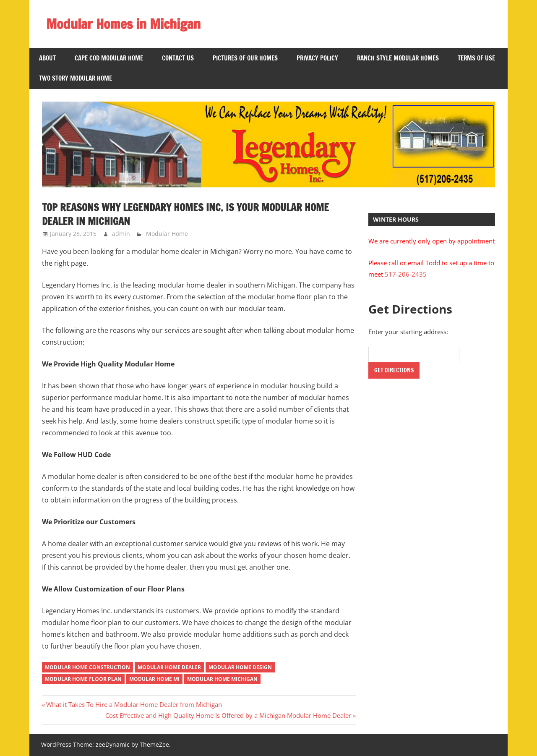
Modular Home (167, 234)
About (47, 58)
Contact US (178, 58)
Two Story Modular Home (76, 78)
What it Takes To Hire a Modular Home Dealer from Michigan (134, 704)
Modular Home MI (154, 679)
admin (121, 234)
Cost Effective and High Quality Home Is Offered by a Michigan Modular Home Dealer (228, 715)
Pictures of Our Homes (245, 58)
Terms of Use (476, 58)
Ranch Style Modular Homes (398, 58)
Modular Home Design (240, 667)
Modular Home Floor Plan (83, 679)
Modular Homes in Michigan (123, 24)
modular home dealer (169, 667)
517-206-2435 (406, 274)
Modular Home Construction (87, 667)
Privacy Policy (317, 58)
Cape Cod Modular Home (109, 58)
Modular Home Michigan (222, 679)
